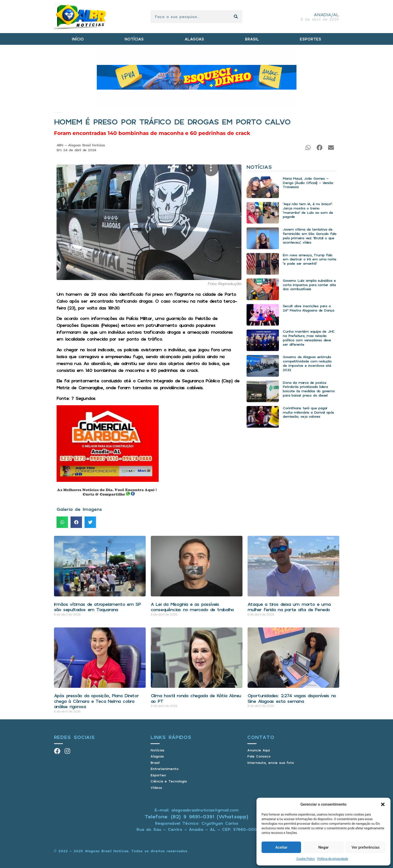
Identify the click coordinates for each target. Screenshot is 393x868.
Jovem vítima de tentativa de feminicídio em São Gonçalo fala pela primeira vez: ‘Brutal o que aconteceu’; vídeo (309, 236)
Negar (324, 847)
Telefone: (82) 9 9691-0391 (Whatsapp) (196, 816)
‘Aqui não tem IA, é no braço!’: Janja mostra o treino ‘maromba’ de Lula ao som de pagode (308, 210)
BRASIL (252, 39)
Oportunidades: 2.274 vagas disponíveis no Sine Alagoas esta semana (292, 698)
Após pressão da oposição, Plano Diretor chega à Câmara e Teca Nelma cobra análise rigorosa (96, 701)
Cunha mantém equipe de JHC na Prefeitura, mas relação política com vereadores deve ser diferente (309, 338)
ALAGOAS (194, 39)
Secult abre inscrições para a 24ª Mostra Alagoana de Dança (308, 308)
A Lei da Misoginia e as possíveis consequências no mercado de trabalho (192, 607)
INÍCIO (78, 39)
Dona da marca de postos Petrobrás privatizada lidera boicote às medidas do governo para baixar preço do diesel (309, 389)
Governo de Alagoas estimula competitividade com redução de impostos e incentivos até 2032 (307, 363)
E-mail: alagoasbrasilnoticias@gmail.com (197, 810)
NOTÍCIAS (134, 39)
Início (54, 112)
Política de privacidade (333, 859)
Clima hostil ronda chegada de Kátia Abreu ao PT (196, 698)
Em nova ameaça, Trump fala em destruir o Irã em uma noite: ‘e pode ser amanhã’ (309, 259)
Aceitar (281, 847)
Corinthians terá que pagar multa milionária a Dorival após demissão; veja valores (308, 412)
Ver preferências (365, 847)
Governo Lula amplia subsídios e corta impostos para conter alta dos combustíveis (309, 285)
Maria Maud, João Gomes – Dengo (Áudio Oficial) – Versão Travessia (308, 183)
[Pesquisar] (236, 17)
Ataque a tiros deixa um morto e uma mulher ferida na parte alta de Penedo (289, 607)
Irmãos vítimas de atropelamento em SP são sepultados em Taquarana (98, 607)
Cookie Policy (306, 859)
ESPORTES (310, 39)
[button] (383, 804)
